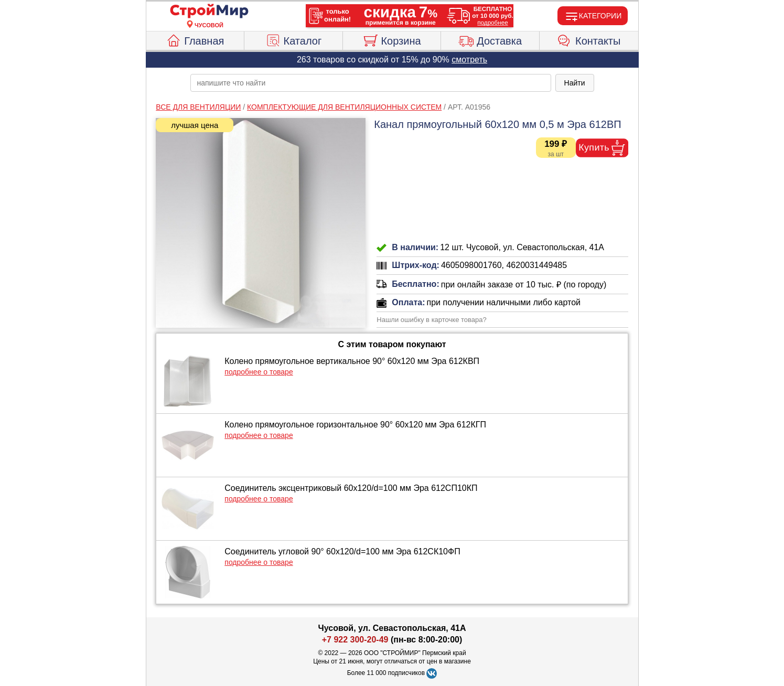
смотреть (469, 60)
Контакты (589, 39)
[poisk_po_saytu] (371, 83)
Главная (195, 39)
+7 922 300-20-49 (355, 640)
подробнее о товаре (259, 372)
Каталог (294, 39)
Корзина (391, 39)
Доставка (490, 39)
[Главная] (209, 12)
